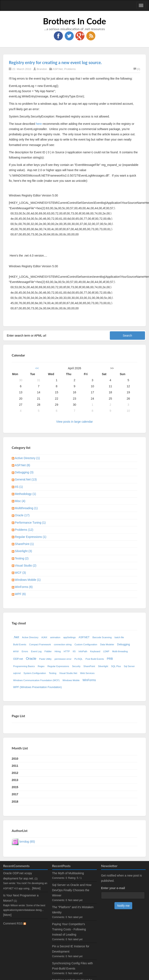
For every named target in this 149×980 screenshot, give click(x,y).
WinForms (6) (24, 587)
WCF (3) (20, 573)
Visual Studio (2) (26, 566)
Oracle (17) (22, 515)
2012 (15, 773)
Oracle (31, 659)
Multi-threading (120, 651)
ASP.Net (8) (23, 465)
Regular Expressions (58, 666)
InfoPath (83, 651)
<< (37, 368)
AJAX (44, 637)
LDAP (106, 651)
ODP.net (18, 659)
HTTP (67, 651)
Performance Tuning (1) (30, 523)
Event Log (36, 651)
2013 (15, 780)
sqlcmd (17, 673)
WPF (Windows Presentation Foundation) (38, 687)
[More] (36, 888)
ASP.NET (84, 637)
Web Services (87, 673)
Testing (52, 673)
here (39, 124)
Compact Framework (40, 644)
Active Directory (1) (27, 458)
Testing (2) (22, 558)
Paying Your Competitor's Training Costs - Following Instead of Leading (69, 929)
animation (55, 637)
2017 (15, 794)
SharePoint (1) (24, 544)
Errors (25, 651)
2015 (15, 787)
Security (76, 666)
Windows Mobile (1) (28, 580)
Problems (70, 69)
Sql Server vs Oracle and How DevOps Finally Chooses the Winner (72, 890)
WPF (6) (20, 594)
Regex (41, 666)
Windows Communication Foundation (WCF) (36, 680)
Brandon (42, 69)
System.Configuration (35, 673)
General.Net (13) (26, 479)
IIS (74, 651)
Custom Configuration (86, 644)
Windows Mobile (71, 680)
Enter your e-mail (113, 888)
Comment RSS (15, 923)
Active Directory (30, 637)
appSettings (69, 637)
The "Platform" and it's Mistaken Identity (73, 910)
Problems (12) (24, 530)
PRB (110, 659)
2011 (15, 766)
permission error (63, 659)
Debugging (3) (24, 472)
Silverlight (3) (23, 551)
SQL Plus (116, 666)
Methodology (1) (25, 494)
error (16, 651)
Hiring (58, 651)
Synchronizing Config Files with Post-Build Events (73, 966)
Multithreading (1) (26, 508)
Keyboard (95, 651)
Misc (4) (20, 501)
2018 (15, 802)
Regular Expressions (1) (31, 537)
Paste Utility (45, 659)
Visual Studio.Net (68, 673)
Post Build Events (95, 659)
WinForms (89, 680)
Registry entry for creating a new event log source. (55, 62)
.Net (16, 637)
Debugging (124, 644)
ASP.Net (58, 69)
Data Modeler (107, 644)
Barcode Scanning (102, 637)
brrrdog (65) (27, 842)
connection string (63, 644)
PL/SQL (78, 659)
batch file (119, 637)
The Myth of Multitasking (68, 873)
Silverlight (103, 666)
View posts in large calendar (74, 422)
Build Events (20, 644)
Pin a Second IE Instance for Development (71, 949)
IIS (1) (19, 487)
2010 (15, 759)
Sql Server (129, 666)
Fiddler (48, 651)
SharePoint (89, 666)
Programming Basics (24, 666)
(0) (137, 69)
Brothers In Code (74, 21)
